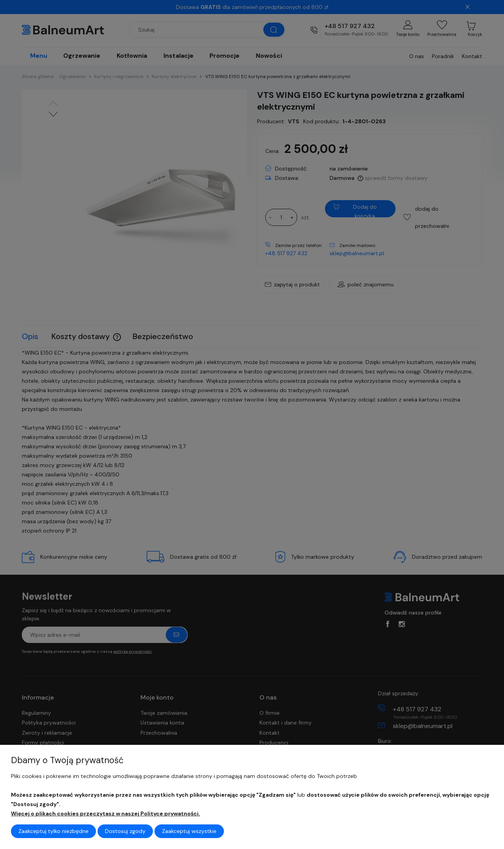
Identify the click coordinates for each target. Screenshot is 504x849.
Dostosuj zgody (125, 831)
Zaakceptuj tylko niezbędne (53, 831)
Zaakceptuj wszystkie (189, 831)
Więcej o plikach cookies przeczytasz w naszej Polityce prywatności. (106, 813)
